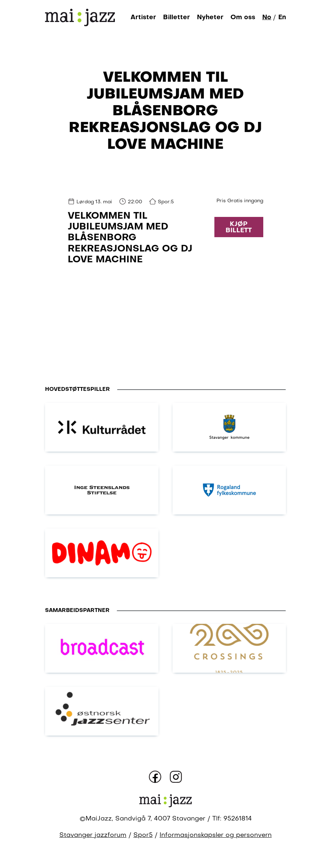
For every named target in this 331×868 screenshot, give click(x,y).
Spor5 (143, 835)
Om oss (243, 17)
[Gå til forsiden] (80, 17)
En (282, 17)
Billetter (176, 17)
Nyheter (210, 17)
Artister (143, 17)
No (267, 17)
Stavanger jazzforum (93, 835)
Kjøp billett (239, 227)
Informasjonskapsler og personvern (216, 835)
